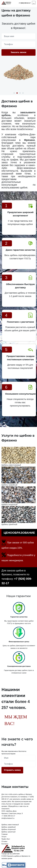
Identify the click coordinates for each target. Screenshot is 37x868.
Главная (4, 834)
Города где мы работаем (11, 854)
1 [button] (14, 93)
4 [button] (23, 93)
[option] (18, 72)
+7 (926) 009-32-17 (25, 3)
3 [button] (20, 93)
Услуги (4, 837)
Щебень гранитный (8, 832)
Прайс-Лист (6, 839)
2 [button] (17, 93)
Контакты (5, 844)
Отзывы (4, 841)
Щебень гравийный (9, 827)
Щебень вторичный (9, 829)
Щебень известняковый (10, 825)
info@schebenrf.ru (8, 818)
